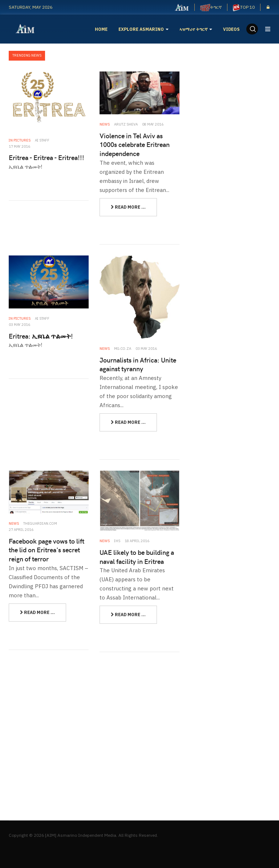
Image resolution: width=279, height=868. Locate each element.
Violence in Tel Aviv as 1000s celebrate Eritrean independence (135, 144)
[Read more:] (128, 207)
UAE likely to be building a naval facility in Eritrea (137, 557)
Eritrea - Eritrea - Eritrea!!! (46, 157)
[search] (252, 29)
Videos (231, 29)
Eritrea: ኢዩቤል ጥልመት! (41, 336)
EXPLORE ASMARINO (143, 29)
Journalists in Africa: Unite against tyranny (138, 364)
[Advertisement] (235, 112)
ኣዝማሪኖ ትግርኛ (196, 29)
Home (101, 29)
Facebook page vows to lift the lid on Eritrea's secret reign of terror (46, 550)
